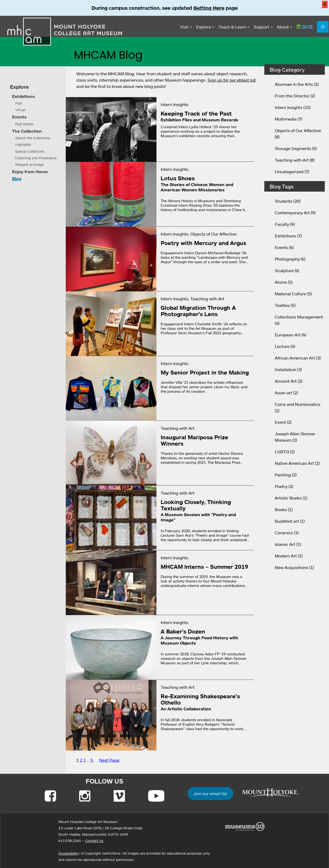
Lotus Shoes (178, 178)
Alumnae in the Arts (294, 84)
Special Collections (30, 151)
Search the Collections (33, 138)
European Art (288, 335)
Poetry (281, 486)
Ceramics (284, 533)
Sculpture (284, 271)
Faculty (282, 224)
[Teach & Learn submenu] (234, 27)
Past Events (24, 124)
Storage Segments (293, 148)
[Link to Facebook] (50, 796)
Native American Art (294, 463)
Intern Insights (289, 107)
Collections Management (299, 317)
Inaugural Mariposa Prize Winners (194, 440)
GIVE (305, 27)
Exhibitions (24, 96)
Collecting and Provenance (36, 158)
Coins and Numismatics (298, 404)
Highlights (23, 144)
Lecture (282, 346)
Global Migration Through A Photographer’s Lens (198, 311)
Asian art (284, 393)
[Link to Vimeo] (119, 796)
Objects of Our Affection (298, 131)
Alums (281, 282)
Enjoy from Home (30, 172)
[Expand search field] (323, 27)
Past (19, 103)
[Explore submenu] (205, 27)
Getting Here (209, 8)
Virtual (20, 110)
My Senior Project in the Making (205, 372)
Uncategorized (289, 172)
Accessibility (68, 853)
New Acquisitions (292, 567)
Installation (285, 370)
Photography (287, 259)
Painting (283, 475)
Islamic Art (285, 544)
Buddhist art (287, 521)
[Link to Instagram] (85, 796)
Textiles (282, 305)
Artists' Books (288, 498)
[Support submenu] (263, 27)
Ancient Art (286, 381)
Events (19, 117)
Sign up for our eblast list (232, 80)
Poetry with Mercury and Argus (203, 243)
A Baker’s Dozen (183, 631)
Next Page (109, 760)
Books (281, 510)
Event (280, 422)
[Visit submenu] (186, 27)
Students (284, 201)
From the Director (292, 96)
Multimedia (286, 119)
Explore (19, 87)
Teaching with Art (292, 160)
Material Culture (290, 294)
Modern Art (286, 556)
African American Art (295, 358)
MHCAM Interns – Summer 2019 (204, 567)
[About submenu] (285, 27)
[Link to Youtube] (156, 796)
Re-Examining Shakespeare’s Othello (200, 699)
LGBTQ (282, 452)
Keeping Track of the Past (196, 113)
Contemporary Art (292, 213)
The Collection (27, 131)
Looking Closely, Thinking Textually (196, 505)
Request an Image (29, 164)
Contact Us (94, 841)
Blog (17, 178)
